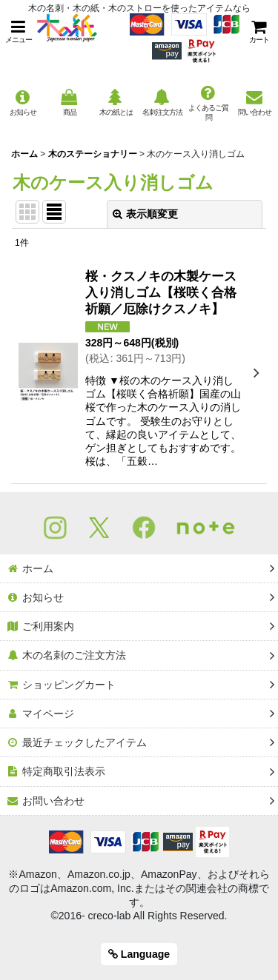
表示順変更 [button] (145, 214)
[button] (19, 31)
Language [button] (139, 954)
